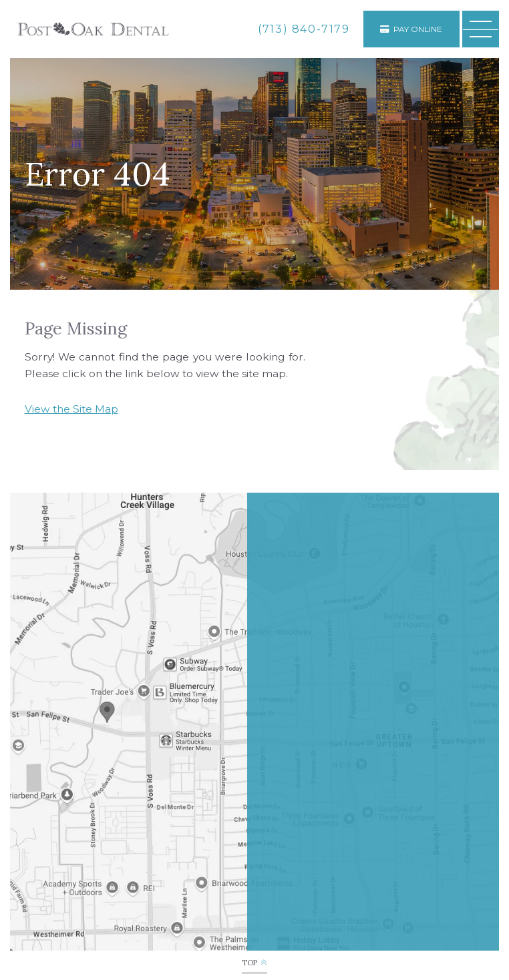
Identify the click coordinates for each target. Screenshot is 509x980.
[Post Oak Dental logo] (93, 29)
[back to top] (254, 963)
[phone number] (304, 29)
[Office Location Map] (107, 708)
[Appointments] (411, 29)
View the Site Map (71, 409)
